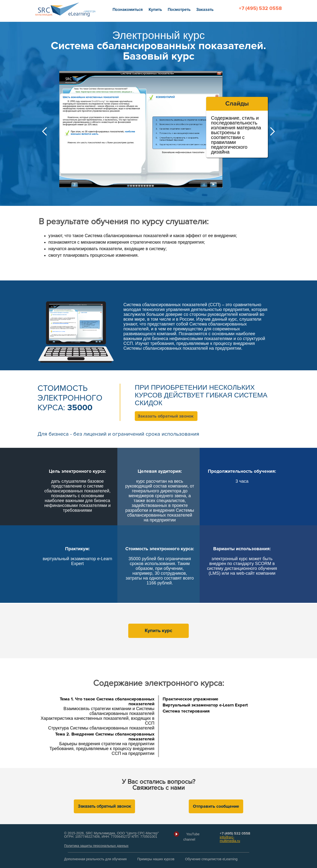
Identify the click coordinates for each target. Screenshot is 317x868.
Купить (155, 10)
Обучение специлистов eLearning (211, 859)
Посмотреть (179, 10)
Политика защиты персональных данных (96, 846)
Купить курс (158, 631)
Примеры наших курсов (156, 859)
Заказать (205, 10)
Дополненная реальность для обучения (95, 859)
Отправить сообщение (216, 806)
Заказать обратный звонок (166, 416)
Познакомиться (128, 10)
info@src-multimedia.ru (230, 839)
